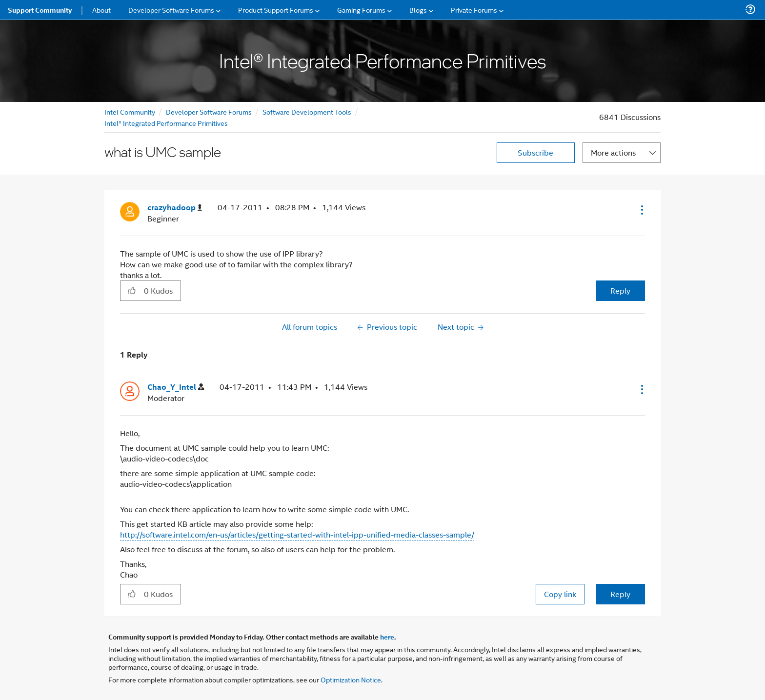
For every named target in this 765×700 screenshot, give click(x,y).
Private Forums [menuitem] (474, 10)
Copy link (560, 594)
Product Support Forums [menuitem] (276, 10)
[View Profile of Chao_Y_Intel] (176, 387)
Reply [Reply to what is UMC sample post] (620, 290)
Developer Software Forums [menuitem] (171, 10)
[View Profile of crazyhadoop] (175, 208)
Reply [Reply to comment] (620, 594)
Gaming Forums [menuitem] (361, 10)
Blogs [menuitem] (418, 10)
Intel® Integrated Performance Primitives (166, 123)
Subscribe (535, 152)
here (387, 637)
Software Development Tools (307, 111)
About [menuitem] (101, 10)
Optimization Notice (351, 679)
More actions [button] (613, 152)
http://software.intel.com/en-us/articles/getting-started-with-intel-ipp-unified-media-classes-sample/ (297, 534)
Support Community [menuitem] (40, 10)
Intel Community (130, 111)
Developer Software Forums (209, 111)
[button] (641, 210)
